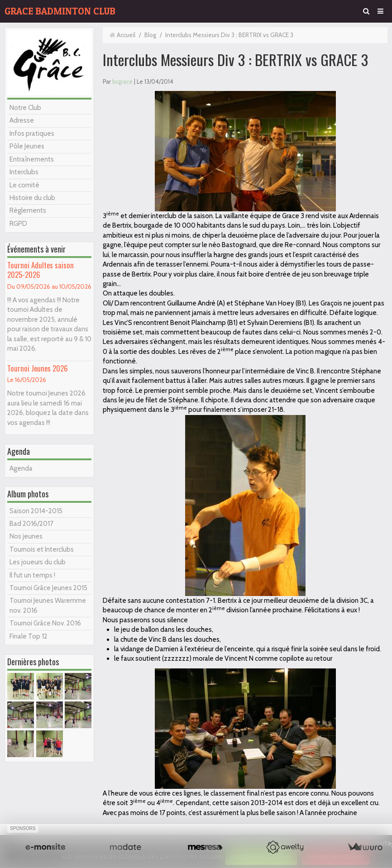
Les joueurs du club (38, 562)
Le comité (24, 185)
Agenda (21, 468)
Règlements (28, 210)
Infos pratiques (32, 134)
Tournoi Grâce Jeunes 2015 (48, 588)
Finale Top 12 (29, 636)
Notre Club (25, 108)
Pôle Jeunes (27, 146)
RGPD (18, 224)
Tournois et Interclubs (42, 549)
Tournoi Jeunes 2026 (38, 368)
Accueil (126, 35)
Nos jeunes (26, 536)
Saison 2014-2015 (36, 511)
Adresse (22, 120)
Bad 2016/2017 (31, 524)
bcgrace (122, 82)
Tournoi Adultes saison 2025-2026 (41, 270)
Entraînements (32, 159)
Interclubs (24, 172)
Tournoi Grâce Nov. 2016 (45, 623)
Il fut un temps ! (32, 575)
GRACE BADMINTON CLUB (60, 11)
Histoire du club (32, 198)
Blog (150, 35)
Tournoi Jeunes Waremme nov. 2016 (48, 605)
